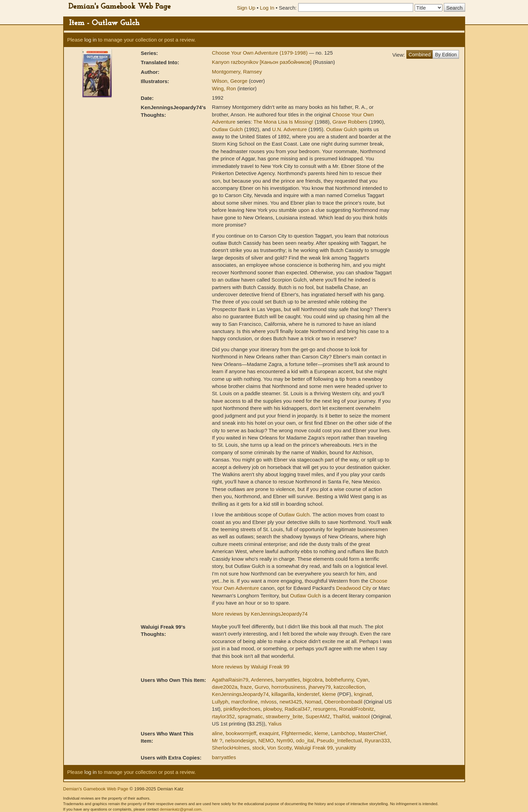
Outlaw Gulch (227, 129)
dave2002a (225, 687)
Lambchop (343, 733)
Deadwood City (354, 588)
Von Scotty (279, 748)
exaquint (269, 733)
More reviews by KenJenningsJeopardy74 (260, 614)
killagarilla (283, 694)
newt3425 (291, 702)
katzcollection (349, 687)
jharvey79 (320, 687)
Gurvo (262, 687)
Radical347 (297, 709)
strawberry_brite (284, 716)
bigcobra (313, 680)
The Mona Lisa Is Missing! (283, 122)
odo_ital (305, 740)
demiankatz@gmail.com (181, 809)
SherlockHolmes (231, 748)
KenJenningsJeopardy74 (240, 694)
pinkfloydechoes (242, 709)
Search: (288, 8)
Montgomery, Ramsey (237, 72)
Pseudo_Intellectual (339, 740)
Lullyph (220, 702)
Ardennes (262, 680)
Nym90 (285, 740)
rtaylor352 (223, 716)
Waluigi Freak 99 (314, 748)
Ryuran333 (377, 740)
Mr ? (217, 740)
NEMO (266, 740)
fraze (246, 687)
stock (258, 748)
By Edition (446, 55)
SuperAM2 (318, 716)
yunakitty (346, 748)
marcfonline (245, 702)
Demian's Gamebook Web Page (120, 7)
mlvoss (269, 702)
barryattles (288, 680)
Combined (420, 55)
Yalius (275, 724)
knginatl (363, 694)
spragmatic (250, 716)
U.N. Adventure (290, 129)
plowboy (272, 709)
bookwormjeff (241, 733)
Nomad (313, 702)
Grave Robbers (350, 122)
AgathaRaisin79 (230, 680)
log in (91, 40)
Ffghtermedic (296, 733)
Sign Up (246, 8)
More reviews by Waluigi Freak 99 (251, 667)
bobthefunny (339, 680)
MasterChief (372, 733)
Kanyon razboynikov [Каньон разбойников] (262, 62)
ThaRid (341, 716)
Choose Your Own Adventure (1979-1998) (261, 53)
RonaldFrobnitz (357, 709)
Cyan (362, 680)
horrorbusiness (288, 687)
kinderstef (308, 694)
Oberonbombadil (343, 702)
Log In (267, 8)
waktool (361, 716)
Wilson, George (231, 81)
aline (217, 733)
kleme (329, 694)
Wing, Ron (225, 88)
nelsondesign (240, 740)
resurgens (325, 709)
